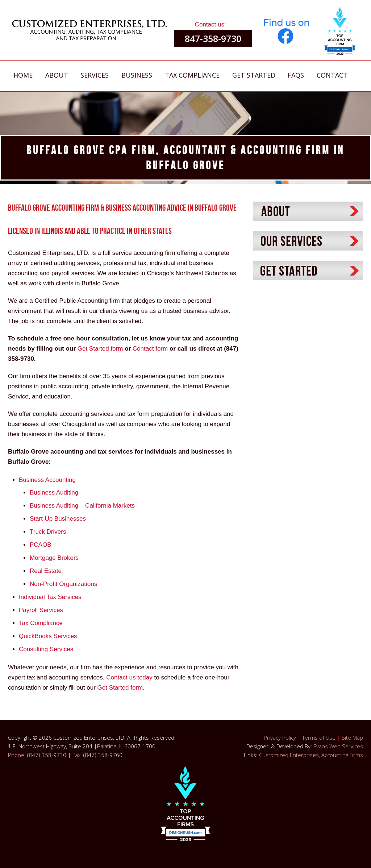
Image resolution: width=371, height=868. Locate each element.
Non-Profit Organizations (63, 584)
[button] (340, 34)
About (57, 75)
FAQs (296, 75)
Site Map (352, 737)
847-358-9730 (213, 38)
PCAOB (41, 545)
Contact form (150, 349)
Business (137, 75)
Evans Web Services (338, 746)
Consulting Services (46, 649)
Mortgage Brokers (54, 558)
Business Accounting (47, 480)
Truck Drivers (48, 532)
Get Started (254, 75)
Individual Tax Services (50, 597)
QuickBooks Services (48, 636)
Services (95, 75)
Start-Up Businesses (58, 519)
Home (23, 75)
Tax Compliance (192, 75)
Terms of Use (319, 737)
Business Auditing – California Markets (82, 506)
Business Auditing (54, 493)
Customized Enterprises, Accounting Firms (311, 755)
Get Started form (100, 349)
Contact (332, 75)
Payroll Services (41, 610)
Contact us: (210, 24)
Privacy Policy (280, 737)
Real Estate (46, 571)
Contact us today (130, 677)
